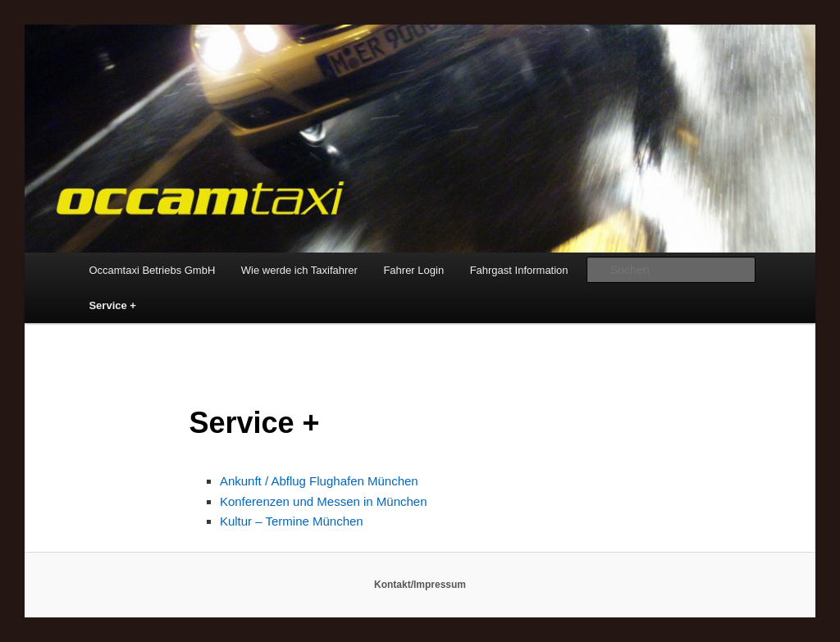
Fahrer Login (413, 270)
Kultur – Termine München (292, 521)
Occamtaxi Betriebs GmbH (152, 270)
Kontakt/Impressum (420, 585)
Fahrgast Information (519, 270)
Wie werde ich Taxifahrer (299, 270)
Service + (112, 305)
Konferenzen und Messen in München (324, 501)
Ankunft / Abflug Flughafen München (319, 481)
